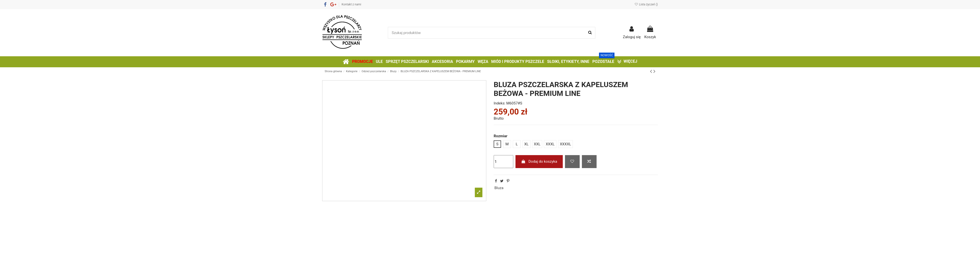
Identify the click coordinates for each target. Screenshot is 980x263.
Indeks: (500, 103)
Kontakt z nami (351, 4)
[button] (603, 62)
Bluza (499, 188)
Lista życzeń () (646, 4)
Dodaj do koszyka (539, 161)
